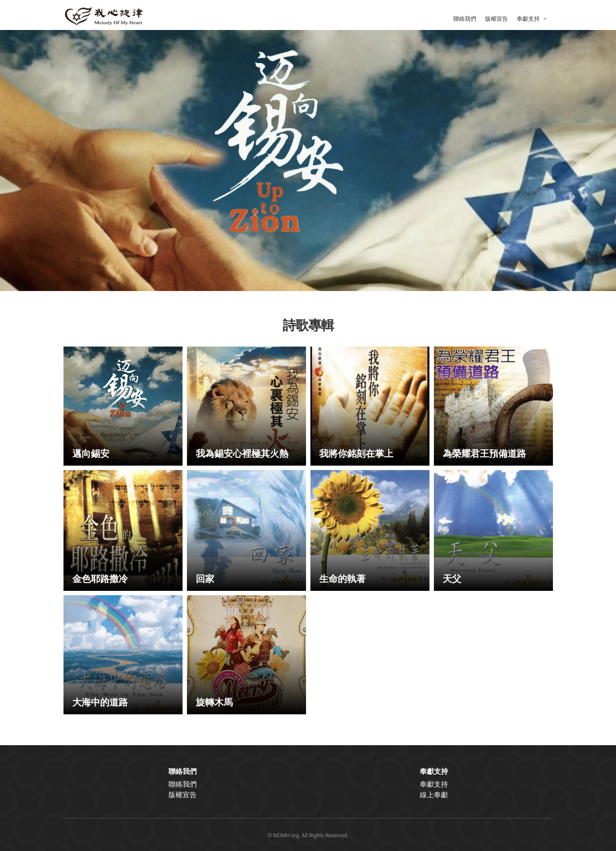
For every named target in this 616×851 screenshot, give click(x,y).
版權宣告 (497, 19)
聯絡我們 (465, 19)
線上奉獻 (434, 795)
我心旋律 (108, 15)
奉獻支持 (533, 19)
